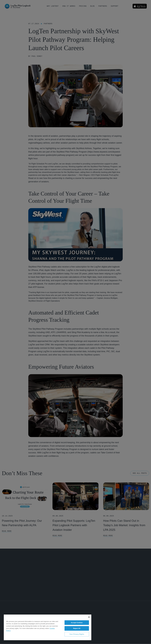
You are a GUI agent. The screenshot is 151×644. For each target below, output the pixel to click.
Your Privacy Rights (77, 634)
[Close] (89, 617)
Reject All (77, 628)
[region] (48, 627)
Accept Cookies (77, 623)
